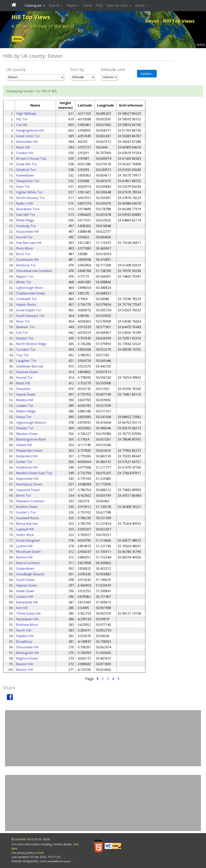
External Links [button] (117, 5)
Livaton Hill (25, 597)
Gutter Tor (24, 462)
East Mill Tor (26, 215)
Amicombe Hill (27, 142)
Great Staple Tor (29, 310)
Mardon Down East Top (34, 473)
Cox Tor (22, 333)
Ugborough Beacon (31, 422)
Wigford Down (27, 658)
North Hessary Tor (30, 198)
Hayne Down (26, 394)
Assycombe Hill (27, 231)
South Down (25, 580)
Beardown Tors (28, 209)
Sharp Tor (24, 417)
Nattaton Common (30, 501)
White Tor (24, 282)
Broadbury (24, 642)
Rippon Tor (25, 276)
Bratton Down (27, 507)
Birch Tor (23, 254)
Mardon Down (27, 434)
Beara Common (28, 563)
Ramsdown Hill (27, 619)
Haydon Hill (25, 636)
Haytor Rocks (26, 305)
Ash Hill (22, 608)
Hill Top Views (31, 17)
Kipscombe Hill (27, 479)
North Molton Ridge (31, 344)
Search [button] (54, 5)
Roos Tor (23, 321)
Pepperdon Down (29, 451)
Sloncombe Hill (27, 647)
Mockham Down (28, 552)
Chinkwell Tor (27, 299)
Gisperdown (25, 569)
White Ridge (25, 220)
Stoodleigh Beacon (30, 574)
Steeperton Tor (28, 181)
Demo (88, 5)
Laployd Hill (25, 529)
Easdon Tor (25, 338)
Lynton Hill (24, 546)
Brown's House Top (31, 158)
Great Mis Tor (27, 164)
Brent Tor (24, 495)
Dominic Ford (24, 839)
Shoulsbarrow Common (34, 271)
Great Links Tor (28, 136)
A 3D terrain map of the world (43, 26)
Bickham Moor (27, 625)
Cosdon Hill (25, 153)
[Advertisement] (103, 738)
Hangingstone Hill (30, 130)
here (41, 853)
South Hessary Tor (30, 316)
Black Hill (23, 147)
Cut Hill (22, 125)
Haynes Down (27, 585)
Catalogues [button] (33, 5)
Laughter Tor (26, 361)
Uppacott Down (28, 490)
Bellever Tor (25, 327)
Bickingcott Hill (27, 653)
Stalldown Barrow (29, 366)
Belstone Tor (26, 265)
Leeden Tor (25, 406)
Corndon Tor (26, 349)
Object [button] (72, 5)
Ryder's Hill (24, 203)
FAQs (99, 5)
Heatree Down (27, 372)
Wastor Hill (24, 670)
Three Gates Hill (28, 613)
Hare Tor (23, 187)
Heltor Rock (25, 535)
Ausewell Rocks (28, 518)
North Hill (24, 630)
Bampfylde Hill (27, 602)
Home (18, 39)
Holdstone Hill (27, 467)
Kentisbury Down (29, 484)
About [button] (140, 5)
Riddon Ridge (26, 411)
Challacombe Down (31, 293)
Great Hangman (28, 540)
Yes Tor (22, 119)
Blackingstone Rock (31, 439)
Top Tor (22, 355)
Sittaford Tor (26, 170)
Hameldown (25, 175)
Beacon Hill (25, 664)
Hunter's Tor (26, 512)
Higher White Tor (29, 192)
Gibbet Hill (24, 445)
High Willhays (26, 114)
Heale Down (25, 591)
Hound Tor (24, 237)
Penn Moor (25, 248)
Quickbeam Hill (27, 260)
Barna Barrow (27, 524)
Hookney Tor (26, 226)
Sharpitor (23, 389)
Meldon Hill (25, 400)
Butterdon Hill (27, 456)
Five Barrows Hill (29, 243)
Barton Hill (24, 557)
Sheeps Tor (25, 428)
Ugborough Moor (30, 288)
